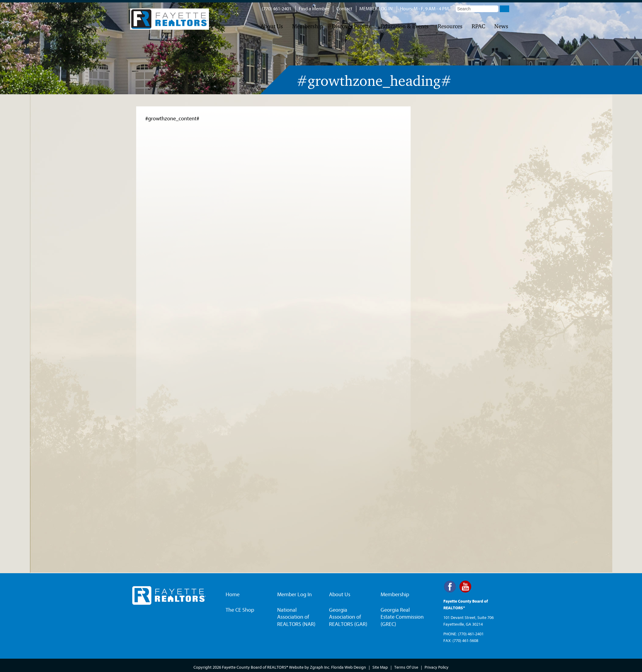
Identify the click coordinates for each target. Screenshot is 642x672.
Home (233, 595)
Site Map (380, 667)
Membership (307, 26)
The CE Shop (240, 610)
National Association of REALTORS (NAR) (296, 617)
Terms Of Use (406, 667)
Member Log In (294, 595)
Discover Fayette (352, 26)
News (501, 26)
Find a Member (314, 9)
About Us (272, 26)
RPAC (478, 26)
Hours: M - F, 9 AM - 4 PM (424, 9)
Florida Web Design (349, 667)
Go (504, 9)
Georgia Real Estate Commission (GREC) (402, 617)
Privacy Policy (437, 667)
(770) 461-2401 (277, 9)
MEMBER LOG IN (376, 9)
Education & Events (405, 26)
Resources (450, 26)
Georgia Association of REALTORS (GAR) (348, 617)
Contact (344, 9)
